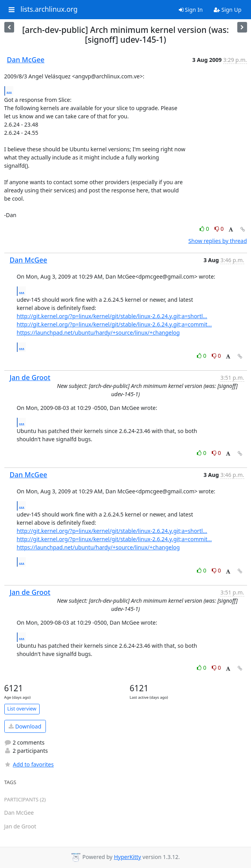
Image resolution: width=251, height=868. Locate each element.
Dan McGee (26, 60)
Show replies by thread (217, 241)
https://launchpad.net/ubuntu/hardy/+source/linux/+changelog (98, 333)
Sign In (191, 10)
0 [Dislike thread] (219, 229)
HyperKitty (127, 857)
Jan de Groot (30, 377)
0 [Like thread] (205, 229)
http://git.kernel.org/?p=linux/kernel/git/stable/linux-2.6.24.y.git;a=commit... (115, 324)
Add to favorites (29, 764)
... (9, 91)
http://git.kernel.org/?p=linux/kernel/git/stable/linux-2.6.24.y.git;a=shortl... (112, 316)
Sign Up (228, 10)
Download (25, 726)
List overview (22, 709)
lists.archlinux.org (49, 9)
